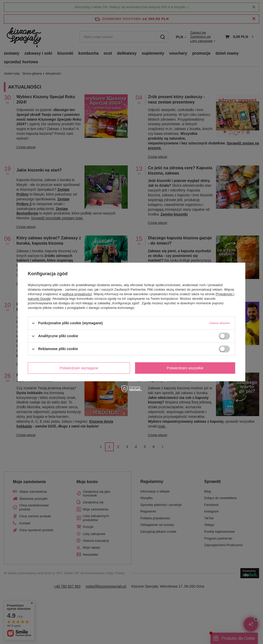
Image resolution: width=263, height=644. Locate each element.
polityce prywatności (77, 294)
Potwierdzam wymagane (79, 368)
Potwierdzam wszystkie (185, 368)
